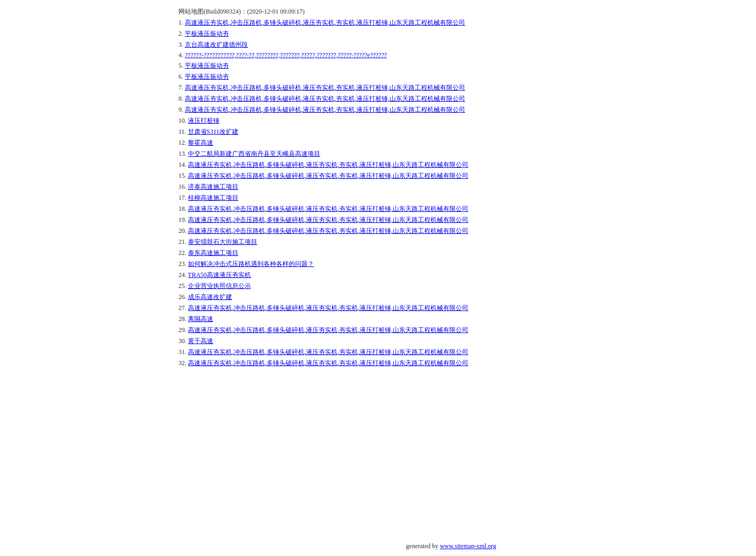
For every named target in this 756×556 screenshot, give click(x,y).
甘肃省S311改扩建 (213, 132)
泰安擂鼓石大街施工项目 (223, 242)
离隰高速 (201, 319)
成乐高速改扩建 (210, 297)
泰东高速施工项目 (213, 253)
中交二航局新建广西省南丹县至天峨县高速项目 (254, 154)
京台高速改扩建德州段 (216, 45)
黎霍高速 (201, 143)
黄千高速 (201, 341)
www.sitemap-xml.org (468, 546)
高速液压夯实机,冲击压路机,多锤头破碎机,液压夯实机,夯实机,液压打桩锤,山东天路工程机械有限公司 (325, 23)
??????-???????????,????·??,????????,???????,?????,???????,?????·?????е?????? (286, 55)
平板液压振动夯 (207, 34)
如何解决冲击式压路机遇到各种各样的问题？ (251, 264)
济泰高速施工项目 (213, 187)
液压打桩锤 (204, 121)
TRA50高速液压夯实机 (219, 275)
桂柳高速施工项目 (213, 198)
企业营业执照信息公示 (219, 286)
